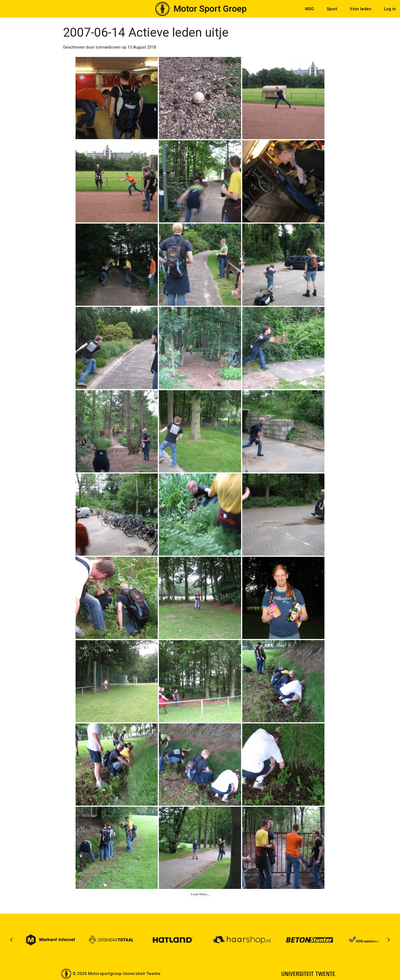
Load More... (200, 894)
